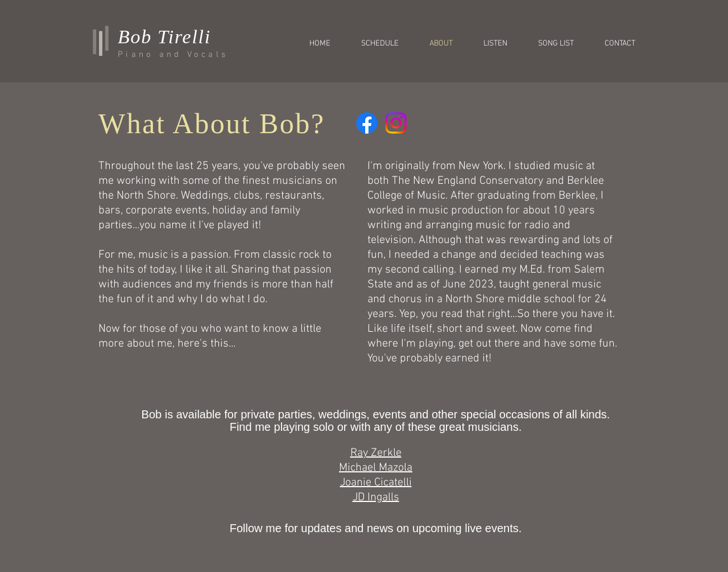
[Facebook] (367, 123)
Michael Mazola (376, 468)
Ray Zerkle (376, 453)
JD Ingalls (376, 497)
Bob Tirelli (164, 37)
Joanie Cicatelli (376, 483)
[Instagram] (396, 123)
